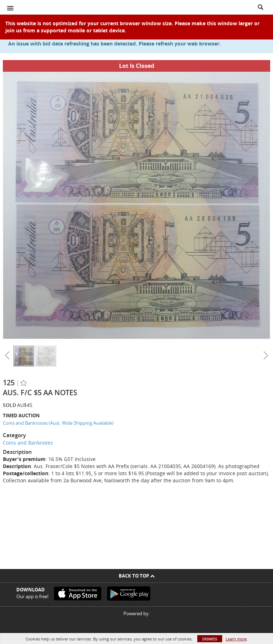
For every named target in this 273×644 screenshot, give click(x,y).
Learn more (236, 639)
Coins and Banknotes (28, 443)
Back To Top (137, 576)
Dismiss (210, 639)
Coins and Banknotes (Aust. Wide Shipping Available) (58, 423)
